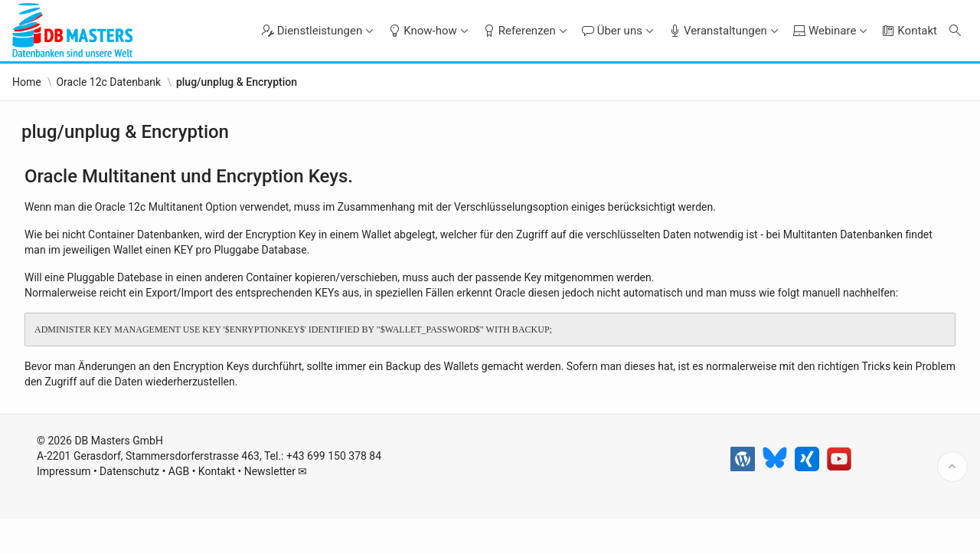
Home (27, 82)
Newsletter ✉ (276, 509)
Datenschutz (129, 509)
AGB (179, 509)
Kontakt (217, 509)
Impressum (64, 509)
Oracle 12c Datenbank (108, 82)
